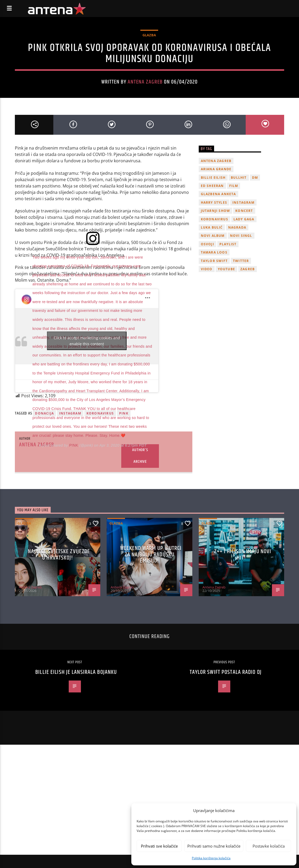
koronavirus (214, 219)
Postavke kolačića (269, 846)
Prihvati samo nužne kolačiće (214, 846)
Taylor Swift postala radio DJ (226, 672)
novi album (213, 236)
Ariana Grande (216, 169)
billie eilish (213, 178)
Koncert (244, 211)
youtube (226, 269)
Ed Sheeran (212, 186)
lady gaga (244, 219)
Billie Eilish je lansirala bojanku (76, 672)
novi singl (241, 236)
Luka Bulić (212, 227)
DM (255, 178)
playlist (228, 244)
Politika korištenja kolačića (211, 858)
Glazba (149, 35)
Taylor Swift (214, 261)
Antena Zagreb (145, 82)
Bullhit (239, 178)
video (207, 269)
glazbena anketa (218, 194)
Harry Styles (214, 202)
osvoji (207, 244)
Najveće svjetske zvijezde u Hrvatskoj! (59, 555)
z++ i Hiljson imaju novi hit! (243, 555)
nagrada (237, 227)
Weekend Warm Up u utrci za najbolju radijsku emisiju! (151, 555)
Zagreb (248, 269)
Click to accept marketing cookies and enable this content (87, 341)
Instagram (243, 202)
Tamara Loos (214, 252)
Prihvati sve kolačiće (159, 846)
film (234, 186)
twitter (241, 261)
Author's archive (140, 456)
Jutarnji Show (216, 211)
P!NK (74, 445)
